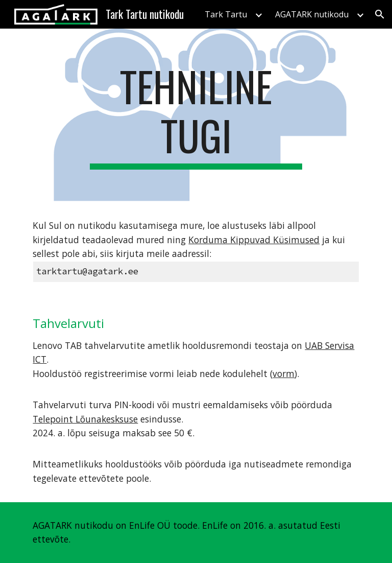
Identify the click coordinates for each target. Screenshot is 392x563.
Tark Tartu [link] (226, 14)
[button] (380, 14)
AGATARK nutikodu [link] (312, 14)
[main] (196, 115)
